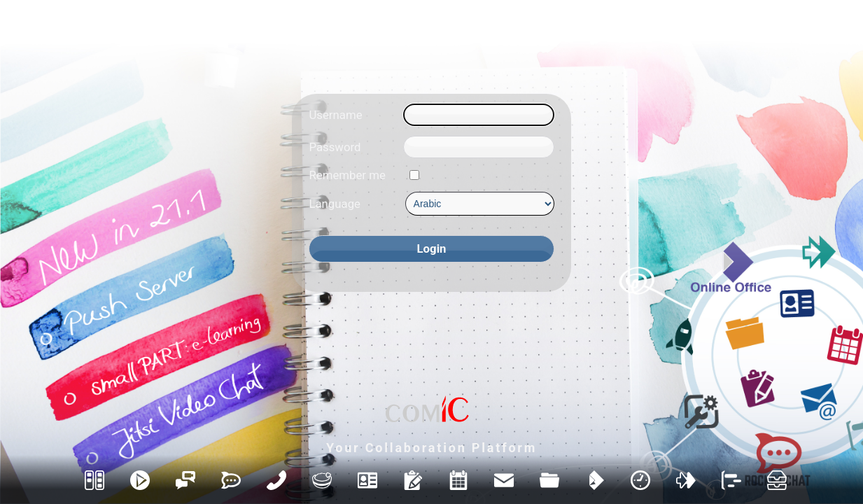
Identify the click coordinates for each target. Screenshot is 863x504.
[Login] (431, 249)
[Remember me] (414, 175)
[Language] (480, 204)
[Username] (478, 115)
